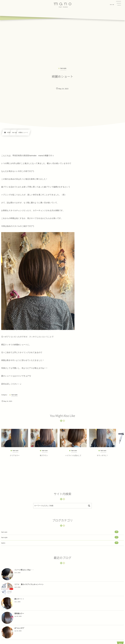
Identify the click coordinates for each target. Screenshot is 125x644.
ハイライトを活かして (73, 457)
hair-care (60, 532)
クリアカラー (15, 457)
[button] (119, 3)
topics (60, 543)
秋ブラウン (44, 457)
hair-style (60, 537)
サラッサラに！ (103, 457)
